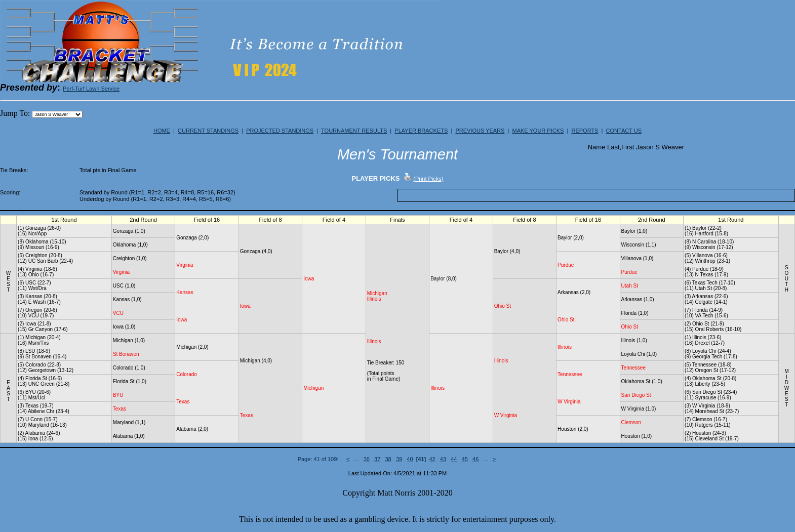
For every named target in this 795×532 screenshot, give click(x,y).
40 (410, 459)
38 (388, 459)
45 (465, 459)
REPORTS (585, 131)
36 (367, 459)
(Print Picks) (428, 179)
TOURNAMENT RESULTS (354, 131)
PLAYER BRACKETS (421, 131)
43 (443, 459)
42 (432, 459)
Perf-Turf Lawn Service (91, 89)
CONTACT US (624, 131)
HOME (162, 131)
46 (475, 459)
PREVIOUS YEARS (480, 131)
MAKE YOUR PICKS (538, 131)
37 (377, 459)
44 (454, 459)
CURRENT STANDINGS (208, 131)
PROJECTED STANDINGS (280, 131)
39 (399, 459)
